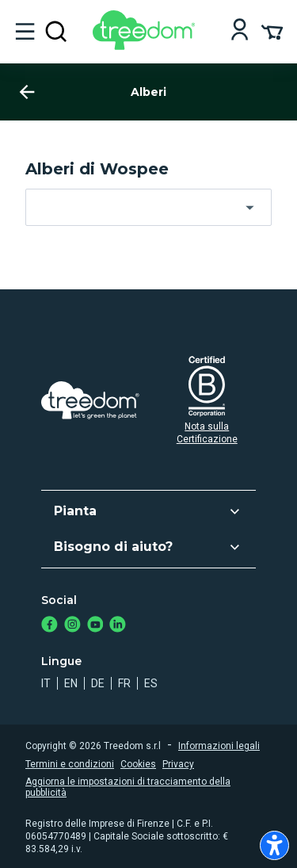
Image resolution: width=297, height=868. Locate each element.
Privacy (178, 764)
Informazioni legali (219, 746)
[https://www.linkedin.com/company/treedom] (118, 626)
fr (124, 683)
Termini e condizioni (70, 764)
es (151, 683)
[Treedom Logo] (147, 46)
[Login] (240, 31)
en (71, 683)
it (46, 683)
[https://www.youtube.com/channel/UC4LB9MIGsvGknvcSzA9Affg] (95, 626)
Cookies (138, 764)
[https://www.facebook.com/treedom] (49, 626)
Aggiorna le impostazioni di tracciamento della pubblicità (128, 787)
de (98, 683)
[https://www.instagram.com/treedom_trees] (72, 626)
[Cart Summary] (272, 31)
